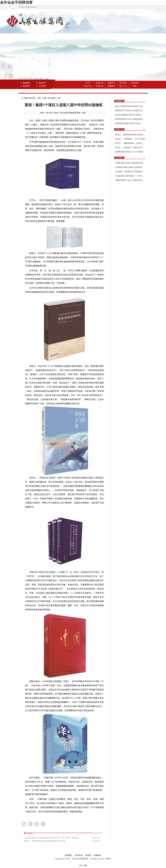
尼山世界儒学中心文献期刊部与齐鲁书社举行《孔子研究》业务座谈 (51, 838)
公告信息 (42, 86)
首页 (39, 98)
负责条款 (97, 855)
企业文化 (100, 86)
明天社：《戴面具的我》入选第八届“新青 (132, 143)
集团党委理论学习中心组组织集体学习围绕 (132, 119)
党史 (135, 86)
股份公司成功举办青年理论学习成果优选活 (132, 106)
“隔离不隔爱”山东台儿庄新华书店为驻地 (131, 180)
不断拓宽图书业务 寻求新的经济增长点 (131, 163)
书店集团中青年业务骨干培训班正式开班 (132, 167)
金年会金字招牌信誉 (16, 2)
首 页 (88, 83)
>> (144, 101)
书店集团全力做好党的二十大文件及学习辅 (132, 176)
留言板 (88, 855)
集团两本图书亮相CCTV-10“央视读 (129, 152)
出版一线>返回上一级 (52, 98)
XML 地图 (83, 865)
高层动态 (42, 83)
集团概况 (26, 83)
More (96, 833)
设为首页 (22, 7)
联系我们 (34, 7)
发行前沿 (123, 83)
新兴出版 (135, 83)
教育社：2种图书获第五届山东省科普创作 (132, 135)
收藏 (28, 7)
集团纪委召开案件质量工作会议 (128, 123)
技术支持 (79, 855)
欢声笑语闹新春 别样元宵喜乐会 (128, 115)
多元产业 (88, 86)
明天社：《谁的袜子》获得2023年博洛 (131, 148)
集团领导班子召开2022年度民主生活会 (131, 111)
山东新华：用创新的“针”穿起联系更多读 (131, 172)
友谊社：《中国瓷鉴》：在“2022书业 (130, 139)
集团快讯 (26, 86)
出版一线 (100, 83)
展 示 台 (123, 86)
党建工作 (111, 83)
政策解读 (111, 86)
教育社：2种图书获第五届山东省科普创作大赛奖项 (45, 841)
